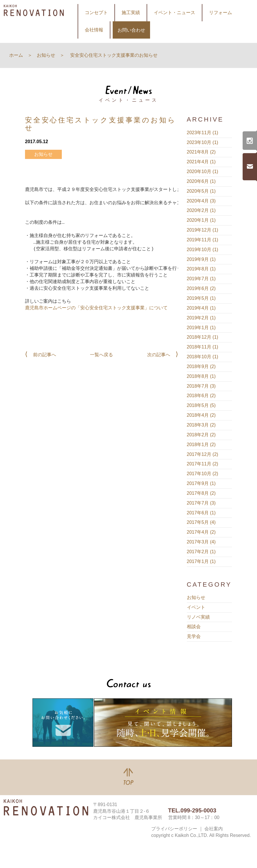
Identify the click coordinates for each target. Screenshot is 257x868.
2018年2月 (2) (201, 435)
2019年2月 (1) (201, 318)
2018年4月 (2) (201, 415)
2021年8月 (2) (201, 152)
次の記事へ (159, 355)
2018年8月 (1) (201, 376)
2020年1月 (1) (201, 220)
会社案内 (214, 829)
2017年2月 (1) (201, 552)
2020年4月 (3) (201, 201)
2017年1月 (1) (201, 561)
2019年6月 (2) (201, 288)
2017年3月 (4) (201, 542)
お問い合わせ (131, 30)
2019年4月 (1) (201, 308)
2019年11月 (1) (203, 240)
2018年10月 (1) (203, 357)
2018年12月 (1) (203, 337)
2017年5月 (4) (201, 522)
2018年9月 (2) (201, 366)
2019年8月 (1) (201, 269)
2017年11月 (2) (203, 464)
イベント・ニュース (174, 13)
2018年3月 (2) (201, 425)
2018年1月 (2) (201, 445)
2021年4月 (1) (201, 162)
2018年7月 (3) (201, 386)
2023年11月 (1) (203, 133)
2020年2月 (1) (201, 210)
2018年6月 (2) (201, 396)
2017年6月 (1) (201, 513)
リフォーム (220, 13)
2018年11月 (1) (203, 347)
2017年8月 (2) (201, 493)
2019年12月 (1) (203, 230)
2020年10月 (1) (203, 171)
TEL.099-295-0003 (192, 810)
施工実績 (131, 13)
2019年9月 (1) (201, 259)
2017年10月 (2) (203, 474)
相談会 (194, 627)
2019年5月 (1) (201, 298)
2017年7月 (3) (201, 503)
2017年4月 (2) (201, 532)
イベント (196, 607)
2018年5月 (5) (201, 405)
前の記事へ (45, 355)
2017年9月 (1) (201, 483)
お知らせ (43, 154)
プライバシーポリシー (174, 829)
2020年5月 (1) (201, 191)
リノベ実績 (198, 617)
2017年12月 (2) (203, 454)
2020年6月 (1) (201, 181)
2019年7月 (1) (201, 279)
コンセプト (96, 13)
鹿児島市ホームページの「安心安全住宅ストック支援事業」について (96, 308)
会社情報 (94, 30)
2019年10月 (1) (203, 250)
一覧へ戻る (101, 355)
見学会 (194, 636)
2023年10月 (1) (203, 142)
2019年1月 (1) (201, 328)
